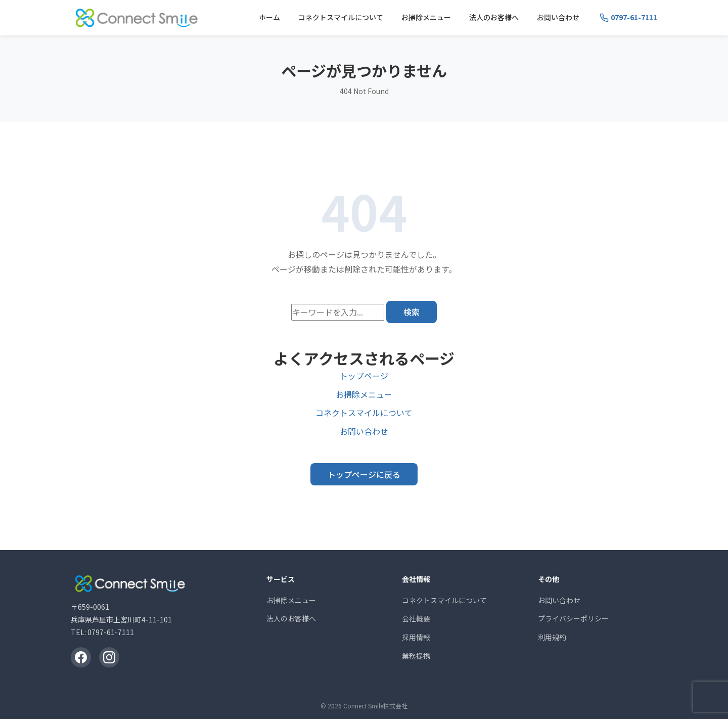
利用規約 (552, 637)
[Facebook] (81, 657)
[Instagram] (109, 657)
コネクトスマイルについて (341, 17)
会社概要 (416, 618)
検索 (412, 312)
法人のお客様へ (494, 17)
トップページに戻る (364, 474)
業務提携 (416, 656)
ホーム (269, 17)
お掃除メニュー (426, 17)
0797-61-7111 (111, 632)
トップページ (364, 376)
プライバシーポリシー (573, 618)
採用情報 (416, 637)
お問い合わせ (558, 17)
